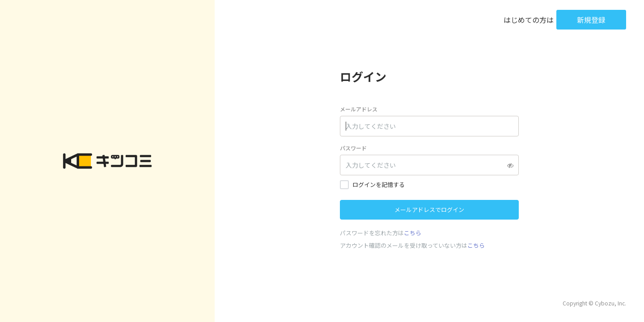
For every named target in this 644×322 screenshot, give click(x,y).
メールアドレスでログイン (429, 210)
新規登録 (591, 20)
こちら (413, 233)
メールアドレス (359, 109)
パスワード (353, 148)
